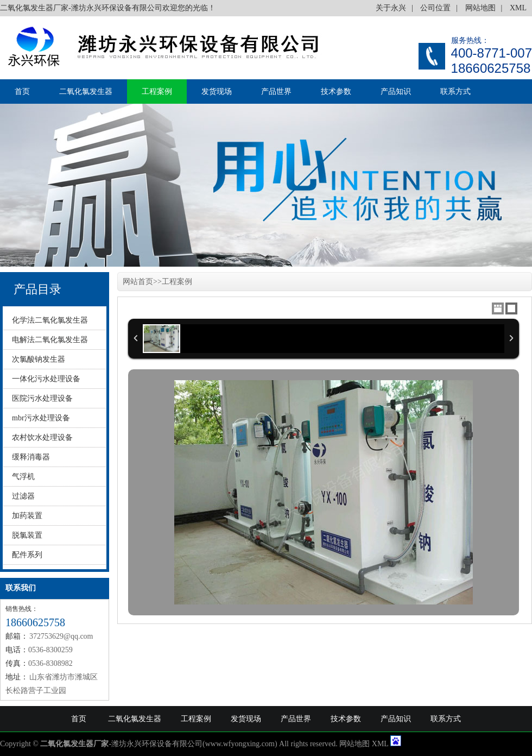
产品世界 (276, 92)
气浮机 (23, 477)
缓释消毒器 (31, 457)
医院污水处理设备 (42, 398)
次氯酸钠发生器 (39, 359)
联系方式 (455, 92)
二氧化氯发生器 (86, 92)
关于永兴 (391, 8)
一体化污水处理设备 (46, 379)
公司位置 (435, 8)
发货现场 (217, 92)
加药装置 (27, 516)
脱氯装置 (27, 535)
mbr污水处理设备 (41, 418)
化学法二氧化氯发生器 (50, 320)
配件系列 (27, 555)
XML (518, 8)
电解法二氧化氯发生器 (50, 340)
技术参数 (336, 92)
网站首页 (138, 282)
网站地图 (480, 8)
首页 (22, 92)
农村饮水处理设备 (42, 437)
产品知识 (396, 92)
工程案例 (157, 92)
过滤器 (23, 496)
